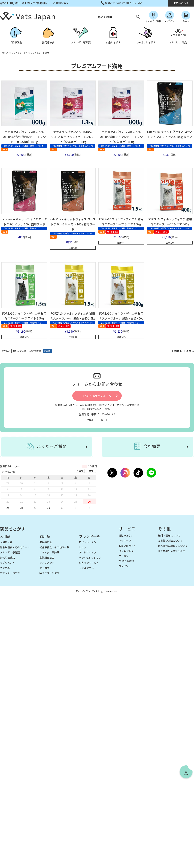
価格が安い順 (19, 351)
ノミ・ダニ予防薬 (10, 552)
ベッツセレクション (90, 557)
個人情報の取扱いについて (173, 546)
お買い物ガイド (127, 546)
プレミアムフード (17, 53)
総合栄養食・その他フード (15, 547)
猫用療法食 (46, 542)
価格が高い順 (35, 351)
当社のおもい (126, 535)
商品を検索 (105, 17)
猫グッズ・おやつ (49, 573)
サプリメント (7, 563)
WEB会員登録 (126, 561)
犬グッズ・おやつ (10, 573)
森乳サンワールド (89, 563)
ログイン (123, 566)
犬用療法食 (6, 542)
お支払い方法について (170, 541)
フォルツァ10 (87, 568)
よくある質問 (126, 551)
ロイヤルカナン (88, 542)
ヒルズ (83, 547)
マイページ (125, 541)
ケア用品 (5, 568)
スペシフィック (88, 552)
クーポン (123, 556)
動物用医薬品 (7, 557)
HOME (4, 53)
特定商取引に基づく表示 (172, 551)
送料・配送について (169, 535)
